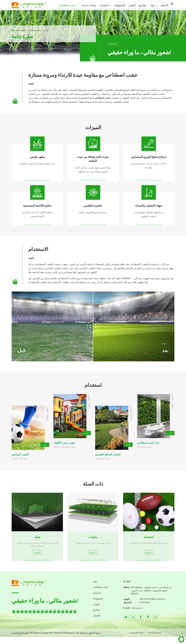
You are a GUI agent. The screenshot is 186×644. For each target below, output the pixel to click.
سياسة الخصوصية (132, 639)
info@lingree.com (139, 614)
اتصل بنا (128, 588)
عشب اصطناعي (36, 30)
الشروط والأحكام (153, 639)
